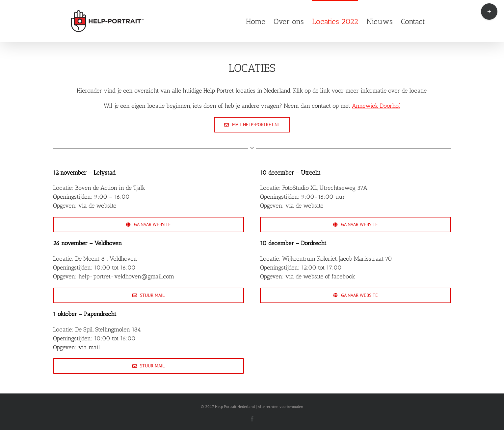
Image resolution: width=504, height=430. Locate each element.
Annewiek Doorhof (376, 106)
